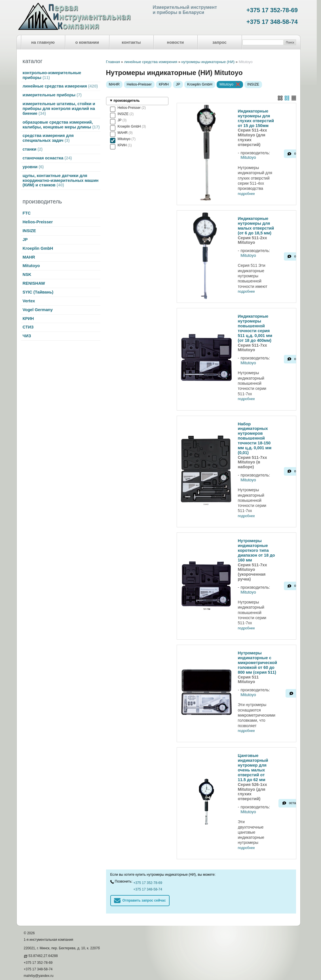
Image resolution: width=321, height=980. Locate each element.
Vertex (29, 301)
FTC (27, 213)
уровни (33, 167)
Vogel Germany (38, 310)
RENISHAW (34, 283)
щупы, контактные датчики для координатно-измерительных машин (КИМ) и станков (61, 180)
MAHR (29, 257)
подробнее (246, 194)
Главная (113, 62)
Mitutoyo (31, 266)
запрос (219, 42)
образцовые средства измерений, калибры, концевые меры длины (61, 125)
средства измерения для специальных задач (48, 138)
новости (176, 42)
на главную (43, 42)
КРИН (28, 319)
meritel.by (31, 962)
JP (25, 240)
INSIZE (29, 231)
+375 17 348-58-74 (272, 22)
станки (33, 149)
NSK (27, 274)
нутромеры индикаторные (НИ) (208, 62)
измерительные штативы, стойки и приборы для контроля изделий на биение (59, 109)
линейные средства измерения (60, 86)
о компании (87, 42)
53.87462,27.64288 (43, 935)
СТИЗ (28, 327)
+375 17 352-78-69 (272, 10)
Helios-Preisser (38, 222)
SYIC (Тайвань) (38, 292)
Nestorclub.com (87, 971)
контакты (131, 42)
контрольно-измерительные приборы (52, 75)
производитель (127, 101)
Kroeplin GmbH (38, 248)
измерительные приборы (52, 95)
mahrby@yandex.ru (39, 955)
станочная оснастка (47, 158)
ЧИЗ (27, 336)
